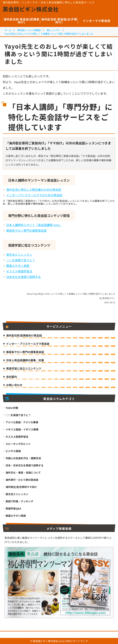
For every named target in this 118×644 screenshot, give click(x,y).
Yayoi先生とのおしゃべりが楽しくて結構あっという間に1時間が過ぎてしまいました (49, 34)
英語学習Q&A (13, 508)
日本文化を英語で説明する (24, 277)
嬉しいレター (54, 30)
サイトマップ (80, 641)
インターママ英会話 (96, 21)
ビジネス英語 (13, 451)
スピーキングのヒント (18, 444)
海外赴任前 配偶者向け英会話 (24, 336)
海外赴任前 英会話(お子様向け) (59, 21)
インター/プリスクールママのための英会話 (34, 195)
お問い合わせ (14, 385)
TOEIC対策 (12, 408)
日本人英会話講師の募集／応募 (25, 360)
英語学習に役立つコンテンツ (24, 369)
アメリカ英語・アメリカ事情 (22, 422)
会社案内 (12, 377)
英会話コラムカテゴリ (40, 399)
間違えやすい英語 (18, 266)
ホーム (8, 30)
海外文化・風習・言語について (23, 472)
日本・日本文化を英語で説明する (25, 465)
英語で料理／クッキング (19, 501)
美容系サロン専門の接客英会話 (26, 230)
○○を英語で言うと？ (21, 260)
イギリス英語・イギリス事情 (22, 429)
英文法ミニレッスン (19, 254)
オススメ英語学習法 (19, 271)
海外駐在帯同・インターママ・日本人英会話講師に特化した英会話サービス (49, 2)
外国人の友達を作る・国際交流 (23, 458)
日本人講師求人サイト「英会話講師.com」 (34, 225)
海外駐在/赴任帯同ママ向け (21, 487)
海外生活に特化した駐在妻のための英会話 (34, 189)
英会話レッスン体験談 (29, 30)
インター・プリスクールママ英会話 (28, 344)
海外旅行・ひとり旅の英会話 (22, 480)
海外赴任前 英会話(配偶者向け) (22, 21)
